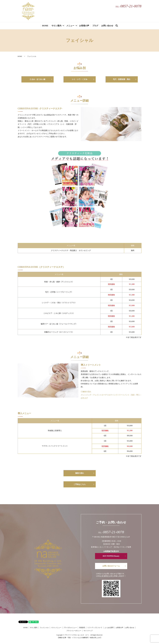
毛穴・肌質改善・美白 (122, 79)
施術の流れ (80, 473)
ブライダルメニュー (70, 628)
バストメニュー (56, 628)
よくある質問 (109, 628)
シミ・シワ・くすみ (80, 79)
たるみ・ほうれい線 (37, 79)
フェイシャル (44, 628)
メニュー (70, 26)
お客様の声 (84, 26)
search (118, 26)
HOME (45, 26)
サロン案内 (56, 26)
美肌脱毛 (82, 628)
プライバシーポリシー (74, 631)
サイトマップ (88, 631)
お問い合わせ (107, 26)
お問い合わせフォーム (111, 566)
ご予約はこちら (80, 484)
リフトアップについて (95, 628)
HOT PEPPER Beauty (111, 556)
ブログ (95, 26)
